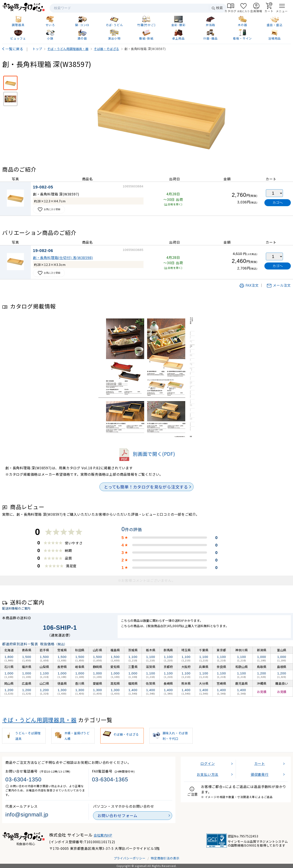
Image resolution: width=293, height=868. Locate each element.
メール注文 (279, 285)
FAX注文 (249, 285)
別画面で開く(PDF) (146, 454)
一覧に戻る (14, 49)
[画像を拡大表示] (161, 114)
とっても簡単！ (146, 487)
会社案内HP (103, 835)
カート (260, 763)
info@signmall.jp (27, 815)
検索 (217, 8)
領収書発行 (260, 774)
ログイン (208, 763)
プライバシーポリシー (130, 858)
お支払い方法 (208, 774)
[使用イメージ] (10, 99)
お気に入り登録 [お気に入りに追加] (49, 210)
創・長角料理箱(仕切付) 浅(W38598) (63, 258)
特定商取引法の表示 (165, 858)
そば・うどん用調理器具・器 (39, 720)
